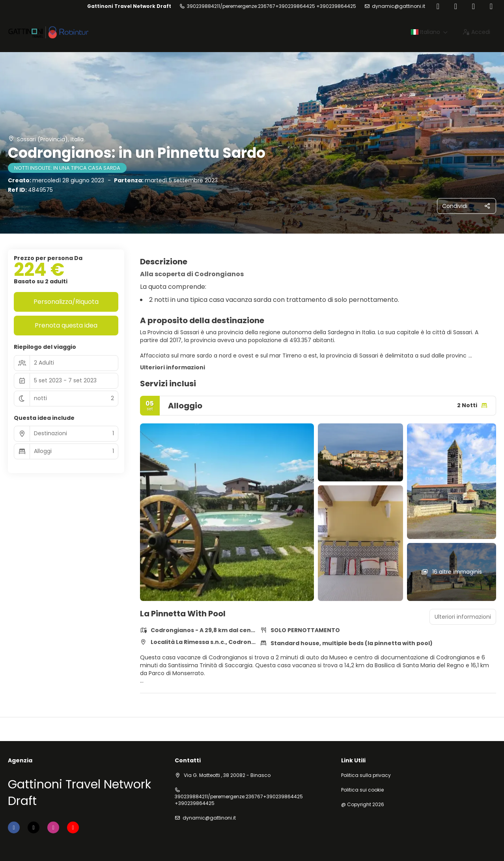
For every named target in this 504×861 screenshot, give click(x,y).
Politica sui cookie (362, 790)
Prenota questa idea (66, 325)
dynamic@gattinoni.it (399, 6)
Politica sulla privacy (366, 775)
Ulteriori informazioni (173, 367)
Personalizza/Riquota (66, 302)
